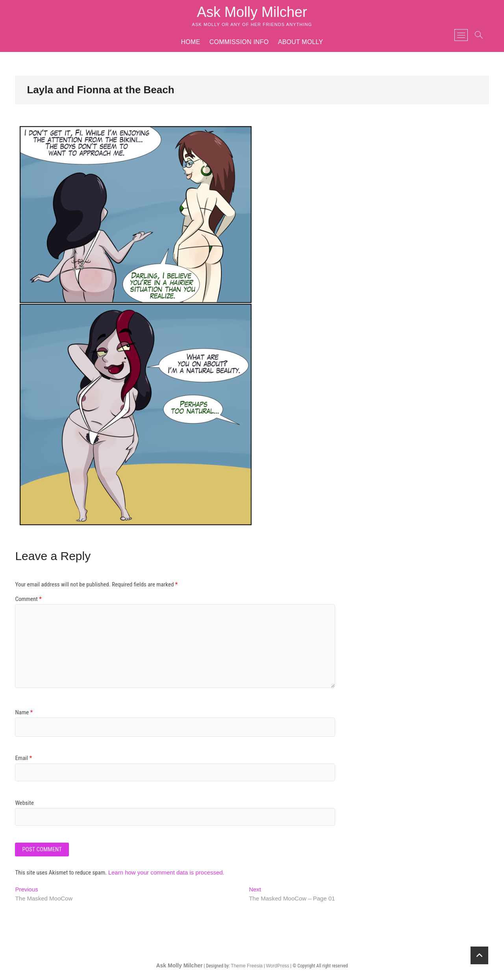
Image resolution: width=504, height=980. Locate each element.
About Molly (301, 42)
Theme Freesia (247, 966)
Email (23, 758)
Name (24, 712)
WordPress (277, 966)
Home (191, 42)
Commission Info (239, 42)
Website (24, 803)
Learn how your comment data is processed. (166, 872)
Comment (28, 599)
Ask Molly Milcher (252, 12)
